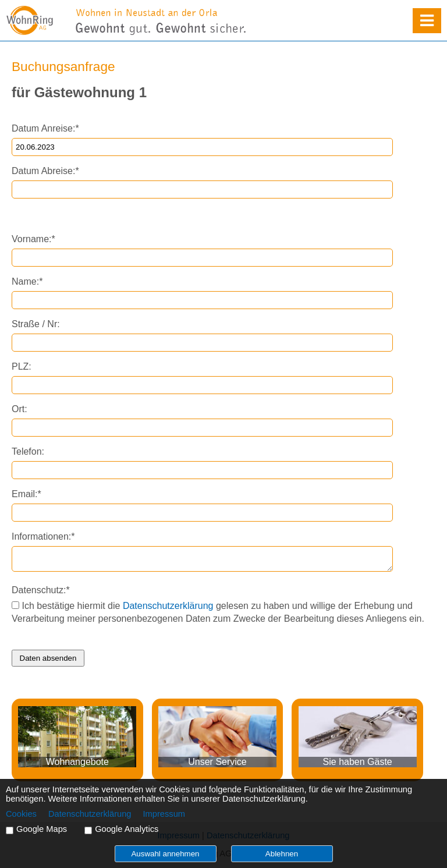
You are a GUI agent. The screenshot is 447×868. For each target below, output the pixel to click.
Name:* (27, 281)
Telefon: (28, 451)
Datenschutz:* (41, 590)
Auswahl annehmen (165, 854)
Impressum (164, 814)
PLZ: (22, 366)
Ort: (19, 409)
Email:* (26, 494)
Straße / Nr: (36, 324)
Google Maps (42, 829)
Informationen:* (43, 536)
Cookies (21, 814)
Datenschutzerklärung (168, 606)
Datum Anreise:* (45, 128)
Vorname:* (33, 239)
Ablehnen (282, 854)
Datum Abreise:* (45, 171)
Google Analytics (127, 829)
